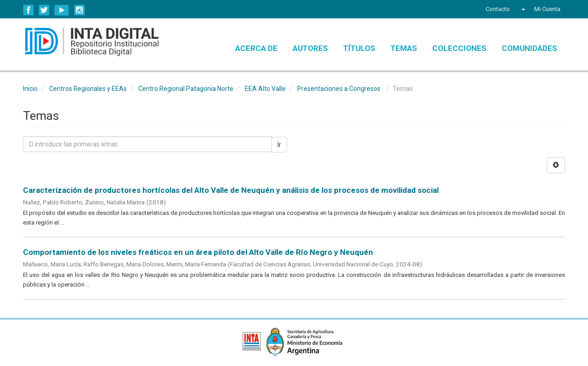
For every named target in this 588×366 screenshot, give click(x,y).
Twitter (44, 10)
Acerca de (256, 48)
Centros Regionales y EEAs (88, 89)
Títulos (359, 48)
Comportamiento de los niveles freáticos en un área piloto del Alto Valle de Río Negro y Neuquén (198, 252)
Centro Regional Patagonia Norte (186, 89)
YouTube (62, 10)
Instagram (79, 10)
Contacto (498, 9)
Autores (310, 48)
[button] (522, 9)
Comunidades (529, 48)
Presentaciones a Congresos (339, 89)
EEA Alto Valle (265, 89)
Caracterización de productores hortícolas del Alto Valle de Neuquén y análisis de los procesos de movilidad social (231, 190)
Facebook (28, 10)
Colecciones (459, 48)
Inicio (30, 89)
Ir (279, 145)
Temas (404, 48)
